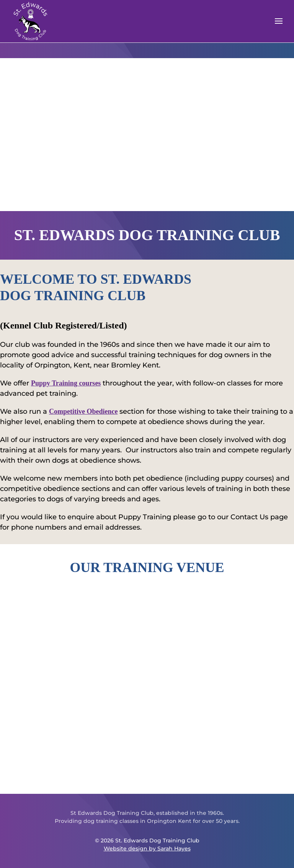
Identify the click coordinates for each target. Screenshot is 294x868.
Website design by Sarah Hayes (147, 848)
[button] (279, 21)
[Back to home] (31, 21)
